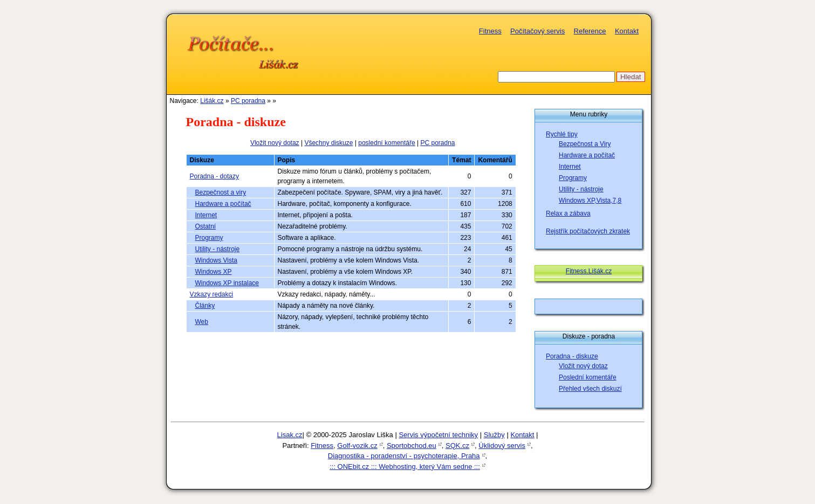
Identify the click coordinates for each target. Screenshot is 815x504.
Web (202, 322)
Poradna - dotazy (214, 176)
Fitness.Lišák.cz (589, 271)
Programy (209, 238)
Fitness (490, 31)
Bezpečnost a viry (221, 192)
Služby (494, 435)
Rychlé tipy (562, 134)
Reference (590, 31)
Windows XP (214, 272)
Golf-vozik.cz (357, 446)
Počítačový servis (537, 31)
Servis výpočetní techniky (438, 435)
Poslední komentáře (588, 377)
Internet (206, 215)
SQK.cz (457, 446)
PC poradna (248, 101)
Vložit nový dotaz (275, 143)
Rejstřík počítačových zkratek (588, 231)
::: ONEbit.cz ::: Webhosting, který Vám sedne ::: (405, 467)
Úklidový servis (502, 446)
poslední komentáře (386, 143)
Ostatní (206, 226)
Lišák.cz (212, 101)
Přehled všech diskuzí (590, 389)
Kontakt (627, 31)
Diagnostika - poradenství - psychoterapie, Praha (404, 456)
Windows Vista (216, 260)
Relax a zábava (568, 213)
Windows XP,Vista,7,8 (590, 201)
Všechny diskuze (328, 143)
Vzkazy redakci (212, 294)
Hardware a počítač (223, 204)
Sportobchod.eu (412, 446)
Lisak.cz (290, 435)
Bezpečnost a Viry (585, 144)
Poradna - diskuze (572, 356)
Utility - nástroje (218, 249)
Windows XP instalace (227, 283)
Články (205, 306)
